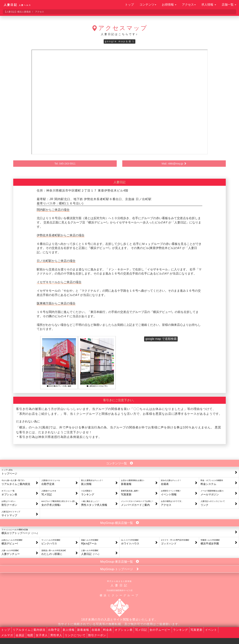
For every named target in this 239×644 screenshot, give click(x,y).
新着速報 (83, 630)
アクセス (189, 5)
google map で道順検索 (161, 339)
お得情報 (169, 5)
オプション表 (124, 630)
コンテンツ (148, 5)
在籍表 (96, 630)
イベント (211, 630)
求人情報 (209, 5)
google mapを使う (120, 41)
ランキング (180, 630)
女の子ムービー (160, 630)
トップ (129, 5)
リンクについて (75, 635)
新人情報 (69, 630)
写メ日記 (141, 630)
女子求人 (42, 635)
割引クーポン (97, 635)
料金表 (108, 630)
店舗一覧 (229, 5)
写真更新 (196, 630)
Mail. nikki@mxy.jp (174, 164)
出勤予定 (54, 630)
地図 (30, 635)
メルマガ (7, 635)
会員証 (20, 635)
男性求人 (56, 635)
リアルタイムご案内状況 (29, 630)
